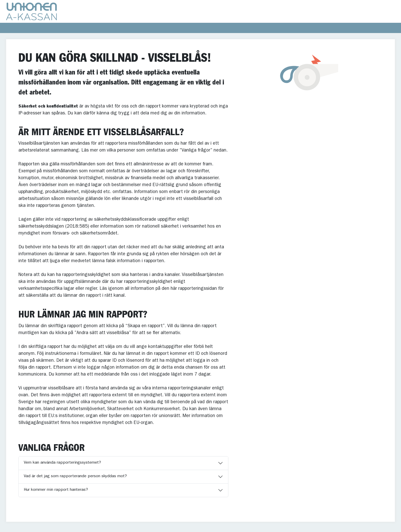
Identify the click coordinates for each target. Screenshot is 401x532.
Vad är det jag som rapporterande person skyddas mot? (75, 476)
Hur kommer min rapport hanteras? (56, 490)
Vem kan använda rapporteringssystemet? (62, 463)
